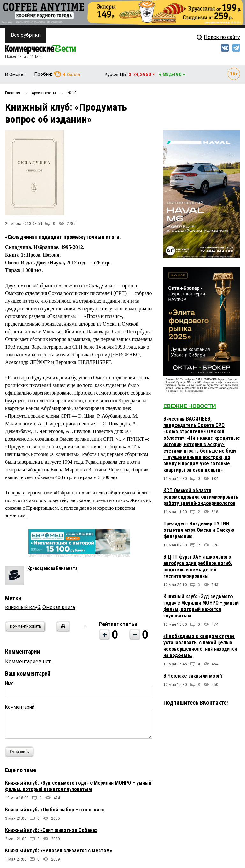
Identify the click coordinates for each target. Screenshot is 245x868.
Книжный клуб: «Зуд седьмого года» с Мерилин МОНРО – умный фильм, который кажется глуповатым (78, 786)
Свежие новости (190, 406)
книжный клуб (23, 607)
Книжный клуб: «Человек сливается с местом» (59, 851)
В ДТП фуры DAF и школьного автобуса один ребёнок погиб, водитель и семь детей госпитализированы (198, 566)
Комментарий (20, 707)
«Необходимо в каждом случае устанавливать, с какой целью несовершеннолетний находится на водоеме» (200, 646)
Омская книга (59, 607)
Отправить (21, 752)
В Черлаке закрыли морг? (193, 676)
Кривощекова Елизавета (52, 568)
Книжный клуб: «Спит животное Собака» (51, 830)
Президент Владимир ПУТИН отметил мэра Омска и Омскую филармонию (199, 530)
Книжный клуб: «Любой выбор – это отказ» (55, 810)
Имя (9, 683)
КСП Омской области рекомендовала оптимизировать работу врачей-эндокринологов (201, 497)
